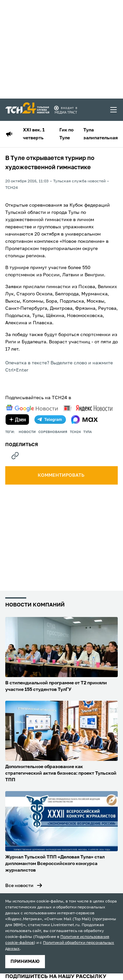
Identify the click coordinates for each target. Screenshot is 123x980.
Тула (88, 432)
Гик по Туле (66, 134)
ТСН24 (75, 432)
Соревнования (53, 432)
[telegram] (50, 420)
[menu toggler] (114, 110)
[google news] (32, 408)
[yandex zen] (17, 420)
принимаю (25, 962)
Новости (27, 432)
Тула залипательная (101, 134)
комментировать (61, 475)
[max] (84, 420)
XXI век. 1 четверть (34, 134)
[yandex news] (88, 408)
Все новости (19, 886)
